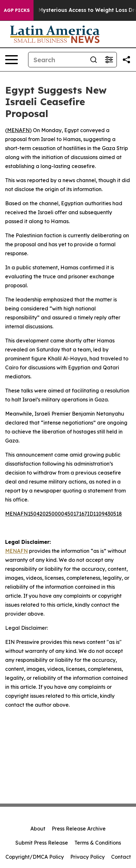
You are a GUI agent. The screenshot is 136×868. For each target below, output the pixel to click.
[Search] (57, 60)
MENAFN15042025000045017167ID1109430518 (64, 514)
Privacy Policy (87, 857)
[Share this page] (126, 60)
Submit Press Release (42, 843)
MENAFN (18, 130)
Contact (121, 857)
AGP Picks (17, 10)
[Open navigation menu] (11, 60)
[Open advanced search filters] (109, 60)
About (38, 829)
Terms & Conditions (98, 843)
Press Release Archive (79, 829)
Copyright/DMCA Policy (35, 857)
